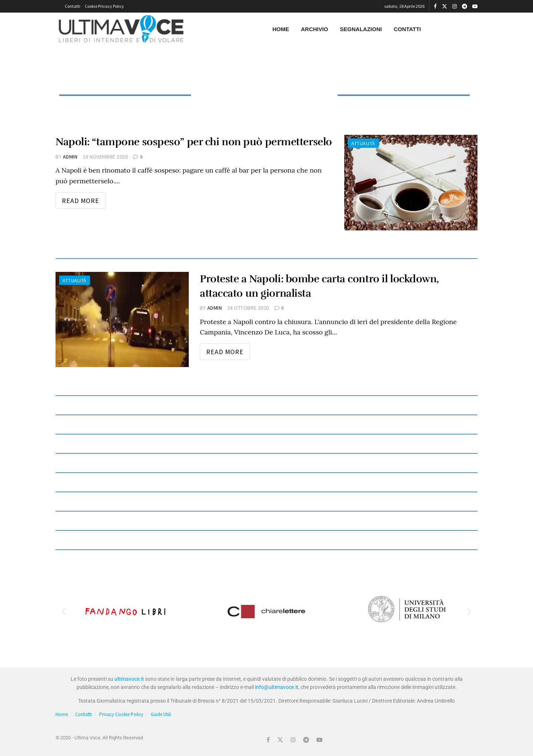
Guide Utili (161, 714)
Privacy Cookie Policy (121, 714)
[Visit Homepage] (121, 29)
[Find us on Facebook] (268, 740)
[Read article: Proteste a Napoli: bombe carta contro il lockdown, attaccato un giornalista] (122, 319)
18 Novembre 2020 (105, 157)
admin (70, 157)
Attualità (363, 143)
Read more (84, 199)
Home (281, 29)
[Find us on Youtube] (319, 740)
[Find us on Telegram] (306, 740)
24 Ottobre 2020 (248, 308)
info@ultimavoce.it (277, 687)
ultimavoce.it (129, 679)
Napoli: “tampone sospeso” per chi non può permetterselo (194, 142)
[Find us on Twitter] (280, 740)
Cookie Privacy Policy (104, 6)
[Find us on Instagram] (293, 740)
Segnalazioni (361, 29)
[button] (64, 611)
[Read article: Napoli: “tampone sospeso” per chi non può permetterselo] (411, 182)
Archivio (314, 29)
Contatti (73, 6)
